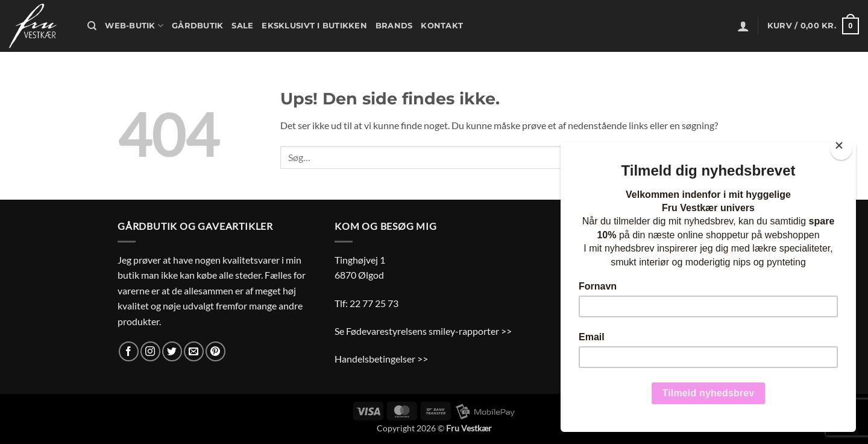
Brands (394, 26)
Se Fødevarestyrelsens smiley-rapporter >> (423, 331)
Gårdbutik (197, 26)
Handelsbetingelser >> (381, 359)
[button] (743, 26)
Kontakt (442, 26)
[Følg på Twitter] (172, 351)
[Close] (841, 148)
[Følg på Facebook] (129, 351)
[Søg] (92, 26)
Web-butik (134, 26)
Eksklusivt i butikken (314, 26)
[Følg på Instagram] (150, 351)
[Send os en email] (194, 351)
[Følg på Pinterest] (215, 351)
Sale (242, 26)
